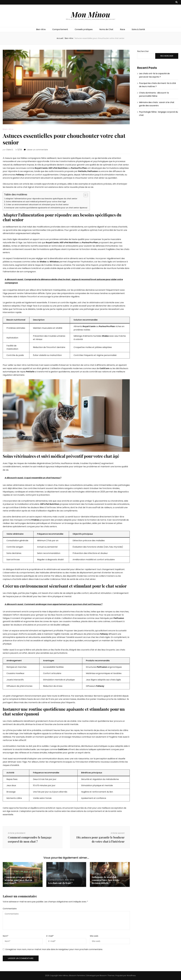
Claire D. (10, 150)
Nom (6, 936)
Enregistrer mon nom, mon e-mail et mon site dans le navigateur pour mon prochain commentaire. (54, 949)
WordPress (131, 976)
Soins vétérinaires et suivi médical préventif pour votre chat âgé (36, 202)
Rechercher (143, 51)
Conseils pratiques (84, 29)
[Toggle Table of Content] (84, 195)
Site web (94, 936)
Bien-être (41, 29)
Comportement (60, 29)
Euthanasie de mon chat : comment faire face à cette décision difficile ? (106, 880)
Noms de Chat (106, 29)
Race (122, 29)
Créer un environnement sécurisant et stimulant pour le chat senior (37, 205)
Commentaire (10, 909)
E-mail (50, 936)
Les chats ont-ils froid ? (60, 883)
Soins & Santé (138, 29)
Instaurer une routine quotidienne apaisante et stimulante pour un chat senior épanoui (47, 208)
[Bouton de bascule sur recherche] (177, 2)
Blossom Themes (107, 976)
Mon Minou (91, 14)
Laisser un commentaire (37, 150)
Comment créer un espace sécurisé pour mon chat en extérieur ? (18, 880)
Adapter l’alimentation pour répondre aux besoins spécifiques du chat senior (41, 199)
